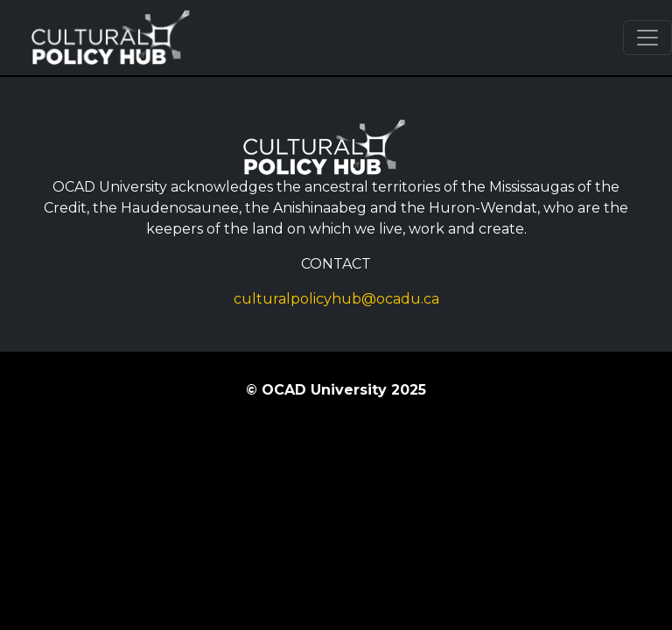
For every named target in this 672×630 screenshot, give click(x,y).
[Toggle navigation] (647, 38)
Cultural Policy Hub (122, 38)
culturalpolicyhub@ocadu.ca (336, 299)
